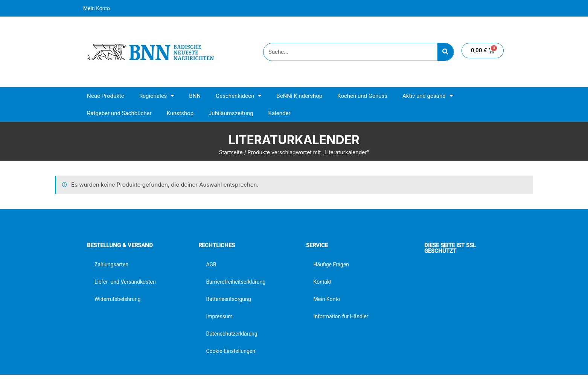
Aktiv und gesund (428, 96)
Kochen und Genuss (362, 96)
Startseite (231, 152)
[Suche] (446, 52)
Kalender (279, 113)
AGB (211, 264)
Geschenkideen (238, 96)
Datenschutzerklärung (232, 334)
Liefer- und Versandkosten (125, 282)
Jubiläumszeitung (231, 113)
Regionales (157, 96)
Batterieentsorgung (228, 299)
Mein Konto (97, 8)
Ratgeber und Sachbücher (119, 113)
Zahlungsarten (111, 264)
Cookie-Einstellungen (230, 351)
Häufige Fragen (331, 264)
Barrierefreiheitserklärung (236, 282)
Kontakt (323, 282)
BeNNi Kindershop (299, 96)
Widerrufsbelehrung (117, 299)
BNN (195, 96)
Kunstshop (180, 113)
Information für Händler (341, 316)
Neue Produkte (106, 96)
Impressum (219, 316)
